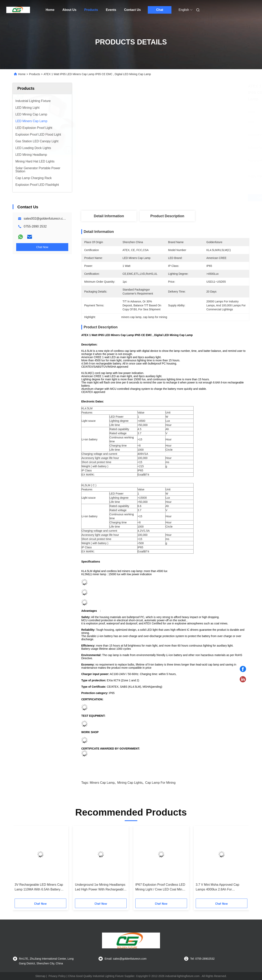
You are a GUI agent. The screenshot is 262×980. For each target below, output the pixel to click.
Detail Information (109, 216)
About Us (69, 10)
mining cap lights (130, 783)
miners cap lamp (102, 783)
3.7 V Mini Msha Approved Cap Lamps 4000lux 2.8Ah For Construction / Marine (218, 887)
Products (91, 10)
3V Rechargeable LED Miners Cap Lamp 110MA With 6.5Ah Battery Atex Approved (39, 887)
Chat (160, 10)
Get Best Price (186, 198)
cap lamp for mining (160, 783)
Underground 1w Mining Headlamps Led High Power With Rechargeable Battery (100, 887)
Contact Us (132, 10)
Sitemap (40, 976)
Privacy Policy (57, 976)
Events (111, 10)
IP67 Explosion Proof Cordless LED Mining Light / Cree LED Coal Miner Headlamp (160, 887)
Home (50, 10)
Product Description (167, 216)
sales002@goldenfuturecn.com (45, 219)
